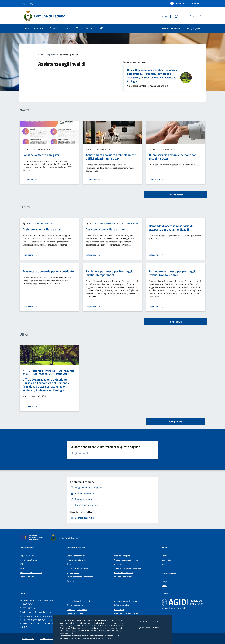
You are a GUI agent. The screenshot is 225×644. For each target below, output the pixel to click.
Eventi (164, 586)
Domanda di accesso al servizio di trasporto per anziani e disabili (171, 228)
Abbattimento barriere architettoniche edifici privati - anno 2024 (111, 157)
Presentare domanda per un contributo (48, 271)
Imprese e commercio (123, 577)
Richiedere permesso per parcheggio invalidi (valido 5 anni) (173, 273)
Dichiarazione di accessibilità (126, 614)
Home (41, 55)
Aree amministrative (28, 560)
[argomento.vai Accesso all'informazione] (43, 371)
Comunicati (166, 560)
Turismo (70, 581)
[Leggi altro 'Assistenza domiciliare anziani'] (30, 255)
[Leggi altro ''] (30, 407)
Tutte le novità (176, 195)
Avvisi (164, 564)
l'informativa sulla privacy (100, 638)
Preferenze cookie (111, 636)
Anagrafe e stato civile (76, 560)
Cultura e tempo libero (123, 573)
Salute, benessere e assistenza (80, 577)
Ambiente (118, 564)
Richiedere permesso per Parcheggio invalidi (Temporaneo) (110, 273)
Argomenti (51, 55)
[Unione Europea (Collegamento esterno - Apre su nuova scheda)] (32, 538)
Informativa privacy (122, 605)
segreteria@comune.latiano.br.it (39, 612)
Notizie (164, 556)
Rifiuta (148, 622)
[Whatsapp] (175, 16)
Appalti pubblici (73, 573)
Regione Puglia (28, 4)
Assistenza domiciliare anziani (42, 229)
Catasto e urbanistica (76, 556)
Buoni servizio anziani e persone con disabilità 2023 (173, 157)
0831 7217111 (29, 604)
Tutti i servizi (176, 322)
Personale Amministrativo (31, 573)
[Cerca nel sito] (200, 16)
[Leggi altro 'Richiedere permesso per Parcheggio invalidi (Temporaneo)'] (93, 307)
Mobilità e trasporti (122, 556)
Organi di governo (27, 556)
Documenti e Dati (27, 577)
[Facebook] (170, 16)
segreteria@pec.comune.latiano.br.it (39, 616)
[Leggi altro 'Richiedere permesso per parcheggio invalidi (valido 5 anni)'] (156, 307)
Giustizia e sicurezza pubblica (126, 560)
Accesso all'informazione (170, 29)
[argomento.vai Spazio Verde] (62, 374)
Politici (22, 568)
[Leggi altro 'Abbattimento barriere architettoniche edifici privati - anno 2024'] (93, 179)
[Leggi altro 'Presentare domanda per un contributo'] (30, 307)
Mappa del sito (28, 639)
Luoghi (164, 581)
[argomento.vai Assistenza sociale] (129, 223)
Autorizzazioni (73, 564)
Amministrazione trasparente (127, 601)
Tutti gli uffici (176, 422)
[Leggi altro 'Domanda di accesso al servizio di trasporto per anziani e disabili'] (156, 255)
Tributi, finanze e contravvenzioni (128, 568)
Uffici (22, 564)
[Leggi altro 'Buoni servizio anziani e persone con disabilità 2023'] (156, 179)
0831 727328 (29, 608)
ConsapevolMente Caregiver (41, 155)
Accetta (148, 628)
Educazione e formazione (77, 568)
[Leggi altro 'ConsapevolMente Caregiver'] (30, 179)
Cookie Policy (120, 610)
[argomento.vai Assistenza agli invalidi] (41, 223)
